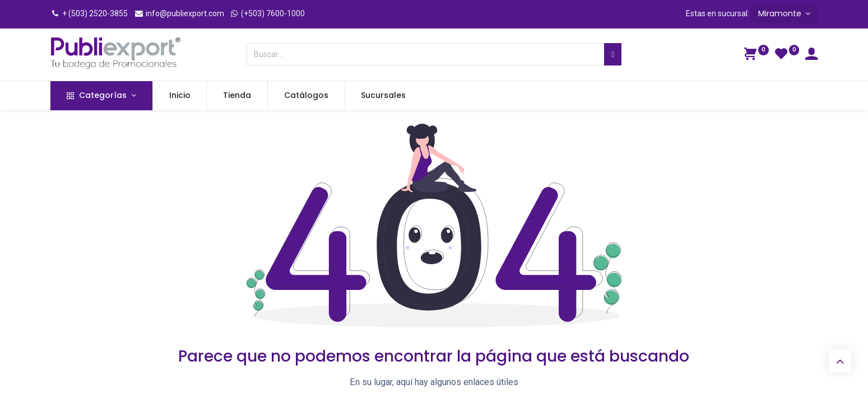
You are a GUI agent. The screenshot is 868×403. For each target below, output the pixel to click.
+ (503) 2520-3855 (89, 13)
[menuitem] (180, 96)
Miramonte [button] (781, 13)
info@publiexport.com (179, 13)
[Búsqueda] (613, 54)
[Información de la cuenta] (811, 55)
